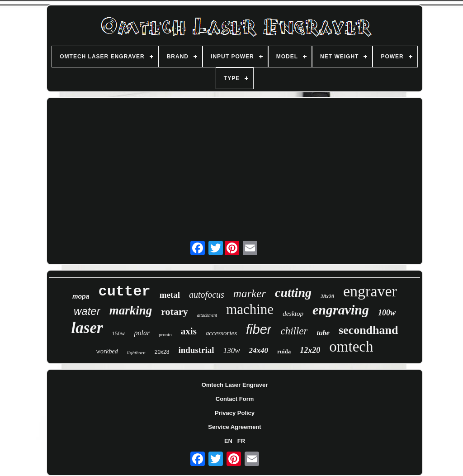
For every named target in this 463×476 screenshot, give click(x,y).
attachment (207, 315)
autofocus (207, 295)
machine (250, 309)
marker (250, 293)
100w (387, 313)
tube (323, 333)
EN (228, 441)
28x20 (327, 296)
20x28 (162, 352)
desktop (293, 314)
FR (241, 441)
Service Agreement (234, 427)
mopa (81, 296)
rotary (174, 312)
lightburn (136, 352)
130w (232, 350)
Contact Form (235, 399)
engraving (341, 310)
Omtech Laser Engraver (235, 385)
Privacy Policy (235, 413)
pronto (165, 334)
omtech (351, 347)
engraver (370, 291)
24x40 (258, 350)
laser (87, 328)
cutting (293, 293)
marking (131, 310)
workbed (107, 351)
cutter (124, 292)
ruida (284, 351)
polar (142, 333)
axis (189, 331)
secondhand (369, 330)
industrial (196, 350)
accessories (221, 333)
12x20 (310, 350)
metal (170, 295)
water (87, 311)
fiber (259, 329)
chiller (294, 331)
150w (119, 333)
